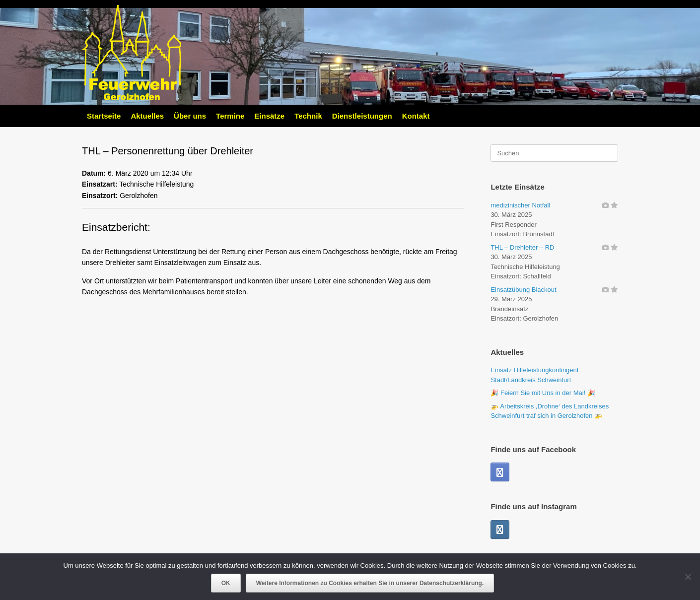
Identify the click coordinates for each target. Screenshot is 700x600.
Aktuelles (147, 116)
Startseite (104, 116)
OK (226, 583)
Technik (308, 116)
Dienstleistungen (362, 116)
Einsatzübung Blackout (523, 290)
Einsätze (269, 116)
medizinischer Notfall (520, 205)
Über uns (190, 116)
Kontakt (416, 116)
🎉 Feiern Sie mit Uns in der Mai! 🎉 (543, 393)
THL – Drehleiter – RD (522, 247)
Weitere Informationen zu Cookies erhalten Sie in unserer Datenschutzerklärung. (370, 583)
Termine (230, 116)
